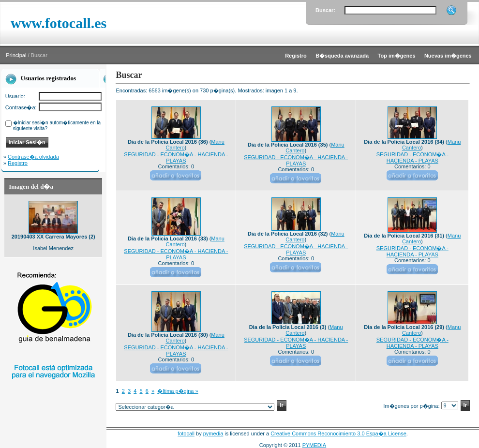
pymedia (213, 433)
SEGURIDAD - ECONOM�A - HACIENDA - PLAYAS (176, 157)
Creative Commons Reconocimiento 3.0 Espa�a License (338, 433)
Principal (16, 55)
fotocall (186, 433)
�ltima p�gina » (178, 391)
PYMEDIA (314, 445)
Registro (18, 163)
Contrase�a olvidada (33, 157)
